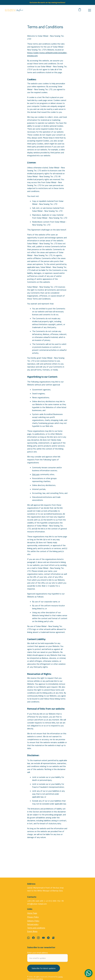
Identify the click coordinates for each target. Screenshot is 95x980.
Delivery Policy (33, 923)
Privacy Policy (33, 919)
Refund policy (33, 927)
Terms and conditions (36, 930)
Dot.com (36, 479)
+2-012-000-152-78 (54, 902)
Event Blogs (32, 934)
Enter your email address (38, 955)
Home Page (32, 916)
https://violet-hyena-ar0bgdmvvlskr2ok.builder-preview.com (47, 58)
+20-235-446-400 (36, 902)
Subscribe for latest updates (44, 971)
